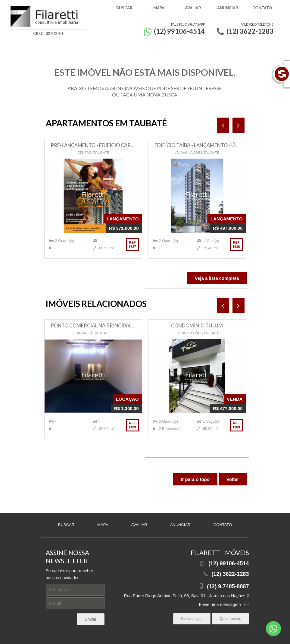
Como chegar (192, 619)
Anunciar (228, 8)
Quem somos (230, 619)
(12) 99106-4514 (229, 563)
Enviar (91, 619)
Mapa (159, 8)
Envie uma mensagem (220, 605)
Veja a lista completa (217, 278)
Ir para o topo (195, 479)
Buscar (124, 8)
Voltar (233, 479)
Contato (262, 8)
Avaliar (193, 8)
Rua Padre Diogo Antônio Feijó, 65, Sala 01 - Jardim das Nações (186, 596)
